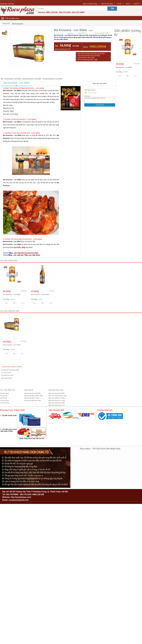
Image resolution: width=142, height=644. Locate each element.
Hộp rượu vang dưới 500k (56, 393)
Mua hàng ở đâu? (7, 378)
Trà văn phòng (5, 403)
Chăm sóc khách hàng (90, 4)
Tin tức (119, 4)
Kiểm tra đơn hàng (107, 4)
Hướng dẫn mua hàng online (10, 370)
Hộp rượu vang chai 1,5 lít (56, 405)
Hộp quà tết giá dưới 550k (32, 393)
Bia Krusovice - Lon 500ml (124, 67)
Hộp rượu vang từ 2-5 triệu (57, 401)
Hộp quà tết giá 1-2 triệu (32, 398)
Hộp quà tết (29, 390)
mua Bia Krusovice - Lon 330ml (52, 79)
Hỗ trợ (85, 47)
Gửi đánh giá (100, 105)
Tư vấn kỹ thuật (6, 373)
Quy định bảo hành (7, 375)
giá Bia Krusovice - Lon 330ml (32, 79)
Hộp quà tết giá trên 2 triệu (33, 401)
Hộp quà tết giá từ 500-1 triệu (33, 396)
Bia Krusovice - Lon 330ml (13, 79)
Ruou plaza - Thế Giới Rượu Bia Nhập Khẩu (100, 449)
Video (128, 4)
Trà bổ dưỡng (4, 393)
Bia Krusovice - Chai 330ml (40, 294)
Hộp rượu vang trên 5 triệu (57, 403)
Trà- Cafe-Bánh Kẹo (8, 390)
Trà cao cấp (4, 396)
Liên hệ (136, 4)
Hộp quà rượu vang (56, 390)
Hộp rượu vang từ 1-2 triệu (57, 398)
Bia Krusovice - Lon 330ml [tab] (17, 83)
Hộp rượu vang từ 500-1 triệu (57, 396)
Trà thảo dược (4, 401)
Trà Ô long (3, 398)
